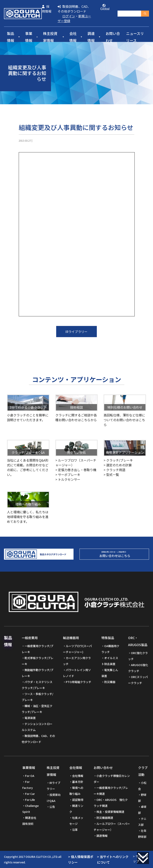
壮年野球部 (142, 834)
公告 (52, 807)
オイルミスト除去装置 (110, 661)
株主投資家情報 (50, 37)
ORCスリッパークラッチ (138, 680)
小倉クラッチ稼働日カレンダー (112, 779)
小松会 (142, 786)
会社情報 (73, 37)
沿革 (75, 830)
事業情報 (29, 37)
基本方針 (78, 782)
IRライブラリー (76, 332)
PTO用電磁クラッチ (78, 682)
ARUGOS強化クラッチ (138, 668)
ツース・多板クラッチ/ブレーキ (37, 697)
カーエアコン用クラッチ (77, 661)
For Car (30, 794)
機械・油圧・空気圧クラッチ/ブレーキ (37, 709)
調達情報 (91, 37)
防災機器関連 (105, 818)
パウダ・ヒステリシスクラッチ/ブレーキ (37, 685)
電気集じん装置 (110, 673)
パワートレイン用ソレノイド (77, 673)
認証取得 (78, 800)
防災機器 (110, 682)
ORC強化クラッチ (138, 656)
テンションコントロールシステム (37, 727)
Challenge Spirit (30, 809)
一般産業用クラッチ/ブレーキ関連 (111, 791)
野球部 (142, 798)
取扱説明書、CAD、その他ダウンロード (74, 9)
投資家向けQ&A (54, 798)
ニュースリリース (135, 37)
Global (104, 7)
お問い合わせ (113, 37)
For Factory (28, 785)
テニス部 (142, 822)
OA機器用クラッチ (110, 649)
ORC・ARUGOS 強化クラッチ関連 (111, 803)
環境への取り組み (76, 791)
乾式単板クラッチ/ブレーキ (38, 661)
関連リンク (76, 809)
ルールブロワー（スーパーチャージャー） (112, 827)
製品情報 (11, 37)
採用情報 (47, 9)
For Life (30, 800)
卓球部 (142, 810)
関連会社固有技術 (29, 821)
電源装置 (30, 718)
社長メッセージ (76, 821)
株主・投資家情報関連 (110, 812)
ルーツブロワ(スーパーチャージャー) (77, 649)
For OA (30, 776)
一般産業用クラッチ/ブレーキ (38, 649)
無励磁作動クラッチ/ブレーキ (38, 673)
